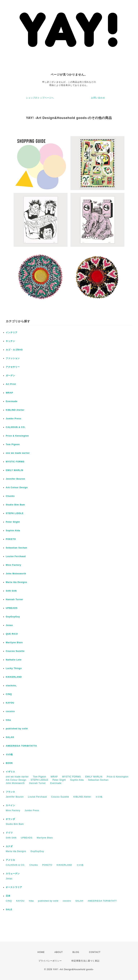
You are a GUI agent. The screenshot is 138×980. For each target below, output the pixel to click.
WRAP (9, 393)
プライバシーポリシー (50, 961)
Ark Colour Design (17, 487)
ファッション (13, 358)
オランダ (10, 819)
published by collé (17, 729)
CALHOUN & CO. (16, 427)
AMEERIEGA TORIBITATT (102, 901)
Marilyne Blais (14, 643)
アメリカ (10, 860)
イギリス (10, 772)
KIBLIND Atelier (15, 410)
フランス (10, 792)
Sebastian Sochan (16, 548)
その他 (9, 754)
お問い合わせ (98, 98)
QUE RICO (12, 634)
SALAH (10, 737)
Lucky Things (14, 668)
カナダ (9, 846)
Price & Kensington (17, 436)
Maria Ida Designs (16, 582)
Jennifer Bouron (15, 479)
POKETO (11, 539)
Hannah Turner (14, 599)
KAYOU (10, 703)
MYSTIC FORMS (15, 462)
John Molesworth (16, 574)
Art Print (11, 384)
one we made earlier (18, 453)
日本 (8, 896)
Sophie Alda (13, 531)
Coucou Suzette (15, 651)
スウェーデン (13, 874)
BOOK (9, 763)
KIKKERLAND (14, 677)
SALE (9, 909)
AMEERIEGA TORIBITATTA (21, 746)
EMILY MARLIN (14, 470)
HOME (41, 952)
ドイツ (9, 833)
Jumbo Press (13, 419)
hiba (8, 720)
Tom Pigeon (13, 444)
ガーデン (10, 376)
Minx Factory (13, 565)
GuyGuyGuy (13, 617)
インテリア (12, 332)
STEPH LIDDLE (15, 513)
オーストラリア (14, 887)
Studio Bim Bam (15, 505)
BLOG (76, 952)
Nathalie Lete (14, 660)
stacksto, (11, 686)
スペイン (10, 805)
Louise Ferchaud (16, 556)
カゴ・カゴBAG (14, 350)
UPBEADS (12, 608)
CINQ (9, 694)
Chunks (10, 496)
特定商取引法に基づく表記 (86, 961)
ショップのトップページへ (40, 98)
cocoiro (10, 711)
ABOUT (59, 952)
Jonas (9, 625)
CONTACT (95, 952)
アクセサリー (13, 367)
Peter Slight (13, 522)
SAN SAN (11, 591)
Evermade (12, 401)
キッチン (10, 341)
